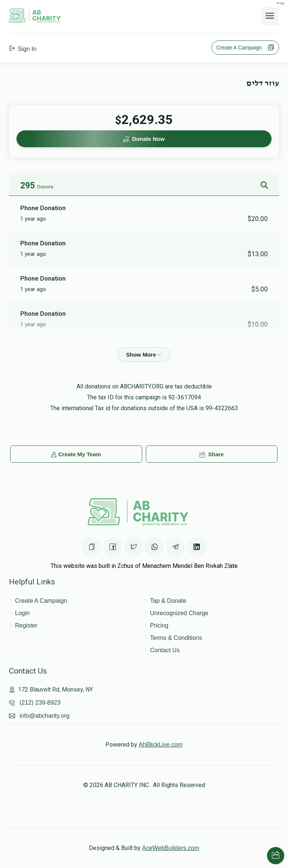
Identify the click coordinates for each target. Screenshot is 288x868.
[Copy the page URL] (91, 547)
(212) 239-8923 (40, 703)
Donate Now (144, 139)
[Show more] (144, 355)
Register (26, 625)
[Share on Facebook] (112, 547)
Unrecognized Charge (179, 613)
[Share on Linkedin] (196, 547)
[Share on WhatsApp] (154, 547)
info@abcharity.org (44, 716)
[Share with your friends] (276, 856)
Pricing (159, 625)
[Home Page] (35, 21)
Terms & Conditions (176, 638)
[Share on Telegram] (175, 547)
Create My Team (76, 454)
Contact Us (165, 650)
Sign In (23, 49)
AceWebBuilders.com (171, 848)
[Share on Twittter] (133, 547)
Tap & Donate (168, 601)
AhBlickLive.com (161, 745)
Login (22, 613)
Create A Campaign (245, 48)
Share (212, 454)
